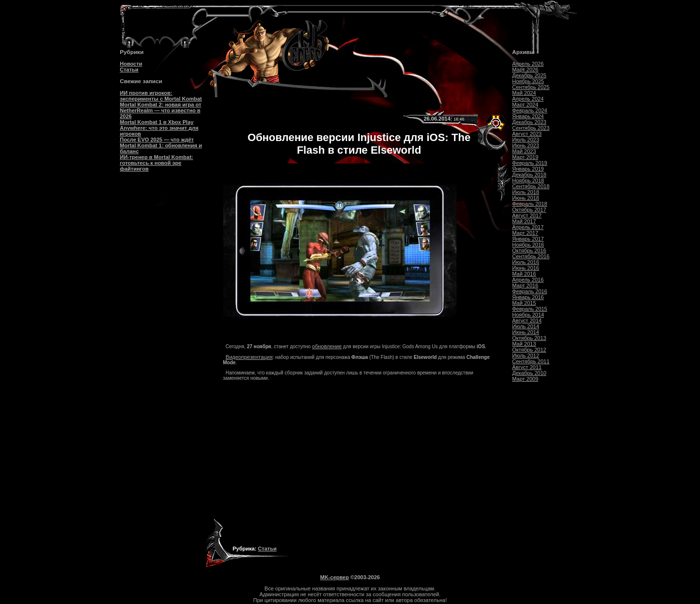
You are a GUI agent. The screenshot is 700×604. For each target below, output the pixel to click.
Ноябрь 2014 (528, 315)
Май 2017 (524, 221)
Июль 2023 (526, 140)
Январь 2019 (528, 169)
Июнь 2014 (526, 332)
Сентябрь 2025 (531, 87)
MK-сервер (335, 577)
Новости (131, 64)
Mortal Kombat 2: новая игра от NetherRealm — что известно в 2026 (161, 110)
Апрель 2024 (528, 99)
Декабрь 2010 (529, 373)
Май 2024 (524, 93)
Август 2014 (527, 320)
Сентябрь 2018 (531, 186)
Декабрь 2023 (529, 122)
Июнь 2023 (526, 145)
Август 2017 (527, 215)
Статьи (129, 70)
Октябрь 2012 (529, 350)
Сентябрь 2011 (531, 361)
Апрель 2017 (528, 227)
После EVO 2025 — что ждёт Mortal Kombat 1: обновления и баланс (161, 145)
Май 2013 (524, 344)
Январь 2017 (528, 239)
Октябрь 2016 (529, 250)
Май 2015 (524, 303)
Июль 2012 (526, 355)
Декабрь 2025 (529, 75)
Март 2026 (525, 70)
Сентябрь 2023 (531, 128)
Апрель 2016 (528, 280)
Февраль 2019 (530, 163)
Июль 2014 (526, 326)
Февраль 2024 (530, 110)
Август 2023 (527, 134)
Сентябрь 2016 (531, 256)
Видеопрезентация (249, 357)
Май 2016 (524, 274)
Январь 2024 (528, 116)
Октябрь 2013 (529, 338)
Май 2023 (524, 151)
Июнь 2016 (526, 268)
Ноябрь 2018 (528, 180)
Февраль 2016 (530, 291)
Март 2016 (525, 285)
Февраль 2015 (530, 309)
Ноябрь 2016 (528, 245)
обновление (327, 346)
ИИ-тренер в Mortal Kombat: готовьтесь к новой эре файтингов (157, 163)
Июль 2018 (526, 192)
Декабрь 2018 (529, 175)
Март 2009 (525, 379)
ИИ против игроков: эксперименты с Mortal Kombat (161, 96)
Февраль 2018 (530, 204)
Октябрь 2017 (529, 210)
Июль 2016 (526, 262)
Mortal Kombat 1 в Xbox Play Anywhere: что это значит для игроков (159, 128)
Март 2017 (525, 233)
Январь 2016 (528, 297)
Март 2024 (525, 105)
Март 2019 (525, 157)
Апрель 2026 (528, 64)
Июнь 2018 (526, 198)
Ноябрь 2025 (528, 81)
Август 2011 (527, 367)
